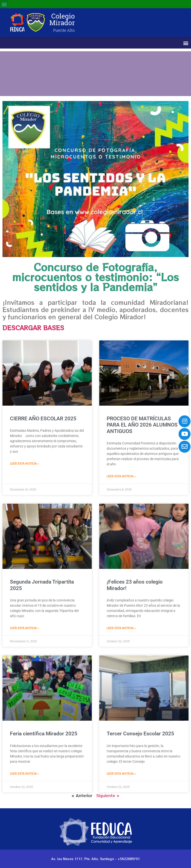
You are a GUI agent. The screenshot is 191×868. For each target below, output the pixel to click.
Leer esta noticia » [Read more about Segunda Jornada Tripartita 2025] (24, 628)
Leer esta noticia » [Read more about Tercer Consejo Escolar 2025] (121, 774)
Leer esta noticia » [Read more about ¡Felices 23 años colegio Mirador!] (121, 628)
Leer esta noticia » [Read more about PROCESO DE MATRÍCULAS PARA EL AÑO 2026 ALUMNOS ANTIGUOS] (121, 476)
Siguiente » (108, 795)
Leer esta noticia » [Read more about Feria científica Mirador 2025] (24, 774)
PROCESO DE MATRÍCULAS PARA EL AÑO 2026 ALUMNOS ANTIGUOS (142, 425)
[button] (4, 4)
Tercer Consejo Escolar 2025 (140, 734)
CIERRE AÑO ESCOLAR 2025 (43, 419)
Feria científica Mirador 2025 (44, 734)
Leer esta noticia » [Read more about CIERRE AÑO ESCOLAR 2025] (24, 464)
